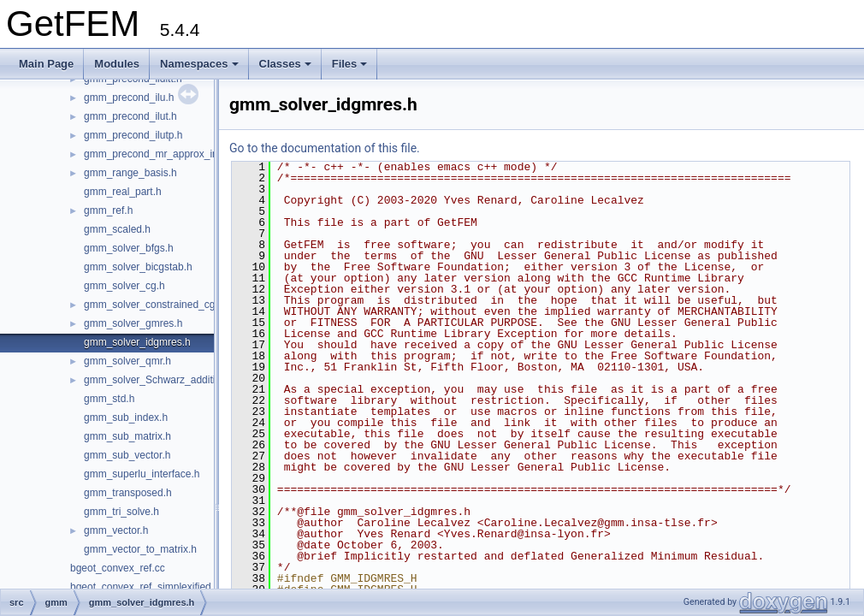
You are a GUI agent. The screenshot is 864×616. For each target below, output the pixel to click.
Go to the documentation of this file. (325, 148)
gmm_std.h (109, 399)
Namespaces (199, 64)
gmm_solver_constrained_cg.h (154, 305)
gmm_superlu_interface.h (142, 474)
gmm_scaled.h (117, 229)
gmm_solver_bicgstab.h (138, 267)
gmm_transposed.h (128, 493)
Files (350, 64)
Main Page (46, 64)
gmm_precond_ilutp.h (133, 135)
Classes (285, 64)
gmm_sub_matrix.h (127, 436)
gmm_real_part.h (123, 192)
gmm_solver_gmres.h (133, 323)
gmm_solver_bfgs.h (129, 248)
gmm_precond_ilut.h (130, 116)
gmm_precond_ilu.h (129, 98)
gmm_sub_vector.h (127, 455)
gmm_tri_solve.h (121, 512)
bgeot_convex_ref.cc (118, 568)
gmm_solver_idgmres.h (137, 342)
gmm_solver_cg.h (124, 286)
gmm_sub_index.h (126, 418)
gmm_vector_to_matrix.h (140, 549)
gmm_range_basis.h (130, 173)
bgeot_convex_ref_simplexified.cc (147, 587)
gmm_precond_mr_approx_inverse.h (168, 154)
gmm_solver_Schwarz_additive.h (159, 380)
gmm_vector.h (116, 530)
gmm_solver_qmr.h (127, 361)
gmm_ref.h (108, 210)
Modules (117, 64)
